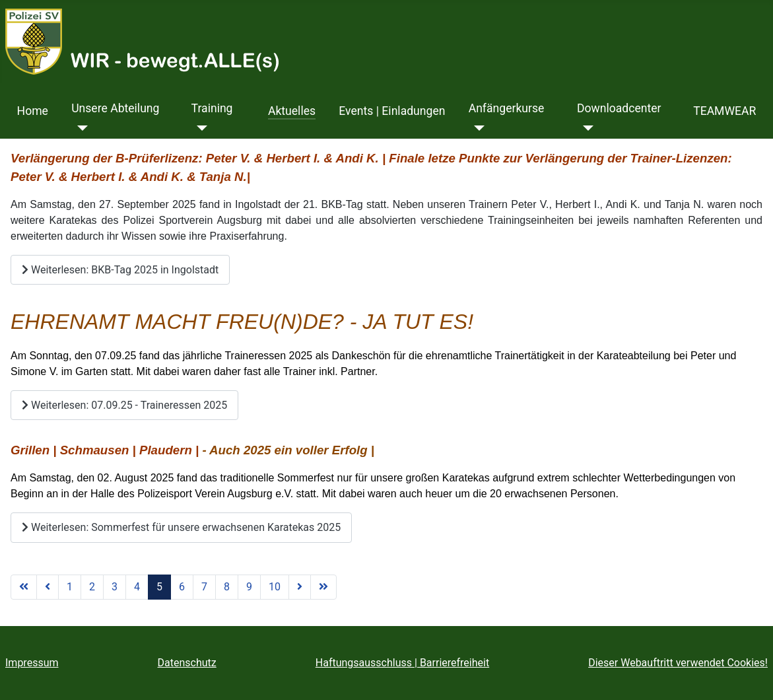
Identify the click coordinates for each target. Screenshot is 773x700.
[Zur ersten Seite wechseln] (24, 587)
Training (212, 108)
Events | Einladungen (392, 111)
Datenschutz (187, 663)
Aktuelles (292, 111)
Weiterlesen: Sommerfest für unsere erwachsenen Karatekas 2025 (181, 527)
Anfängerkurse (507, 108)
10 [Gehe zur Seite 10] (275, 587)
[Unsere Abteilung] (80, 128)
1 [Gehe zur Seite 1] (70, 587)
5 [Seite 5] (159, 587)
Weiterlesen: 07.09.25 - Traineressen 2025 (124, 405)
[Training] (200, 128)
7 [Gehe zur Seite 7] (204, 587)
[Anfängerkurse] (477, 128)
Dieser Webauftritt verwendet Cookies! (678, 663)
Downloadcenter (619, 108)
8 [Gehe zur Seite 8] (227, 587)
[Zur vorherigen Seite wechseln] (48, 587)
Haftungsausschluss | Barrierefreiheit (402, 663)
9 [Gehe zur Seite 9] (249, 587)
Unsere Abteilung (115, 108)
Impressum (32, 663)
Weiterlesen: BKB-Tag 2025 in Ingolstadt (120, 270)
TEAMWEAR (724, 111)
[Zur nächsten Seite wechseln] (300, 587)
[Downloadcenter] (585, 128)
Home (33, 111)
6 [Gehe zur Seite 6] (182, 587)
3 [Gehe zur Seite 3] (115, 587)
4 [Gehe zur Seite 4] (137, 587)
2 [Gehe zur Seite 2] (92, 587)
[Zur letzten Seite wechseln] (323, 587)
